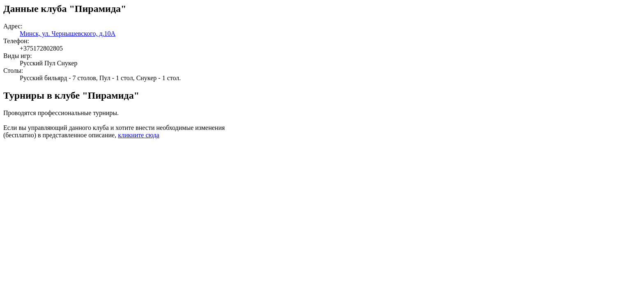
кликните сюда (139, 135)
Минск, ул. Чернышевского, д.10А (68, 34)
